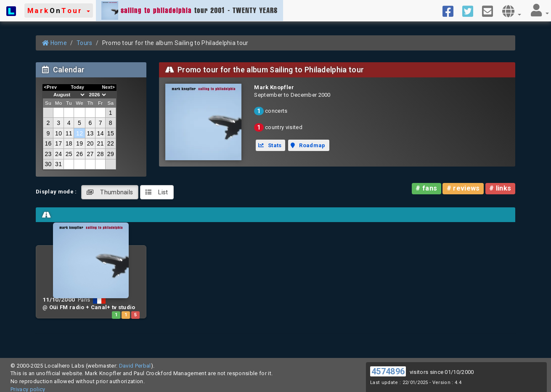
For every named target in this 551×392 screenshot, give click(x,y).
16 (48, 143)
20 (90, 143)
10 (58, 133)
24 (58, 154)
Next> (108, 87)
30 (48, 164)
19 (79, 143)
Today (77, 87)
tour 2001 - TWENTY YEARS (189, 11)
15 (111, 133)
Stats (270, 145)
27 (90, 154)
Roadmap (308, 145)
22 (111, 143)
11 (69, 133)
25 (69, 154)
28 (101, 154)
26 (79, 154)
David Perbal (135, 366)
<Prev (51, 87)
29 (111, 154)
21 (101, 143)
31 (58, 164)
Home (54, 43)
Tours (85, 43)
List (157, 192)
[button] (59, 11)
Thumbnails (110, 192)
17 (58, 143)
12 (79, 133)
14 (101, 133)
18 (69, 143)
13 (90, 133)
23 (48, 154)
